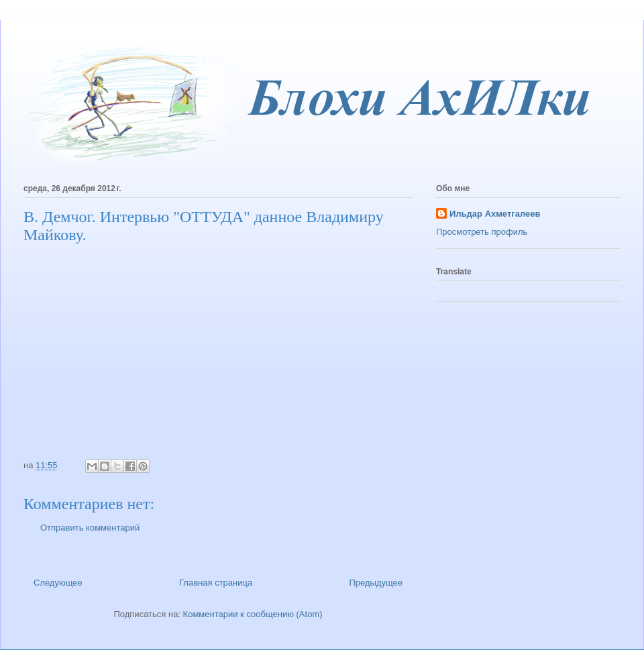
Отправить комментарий (90, 528)
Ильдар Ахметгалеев (495, 214)
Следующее (58, 583)
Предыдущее (376, 583)
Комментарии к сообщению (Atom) (253, 614)
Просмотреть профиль (482, 232)
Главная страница (216, 583)
